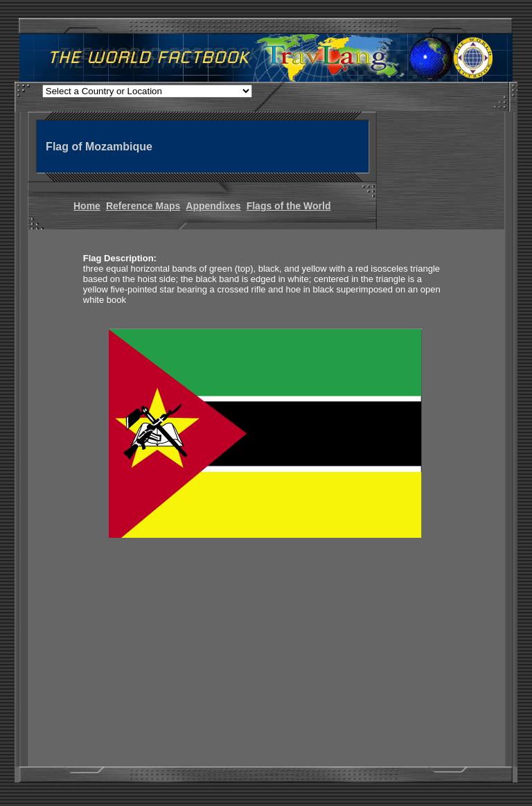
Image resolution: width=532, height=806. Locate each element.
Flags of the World (289, 206)
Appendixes (213, 206)
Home (87, 206)
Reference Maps (143, 206)
